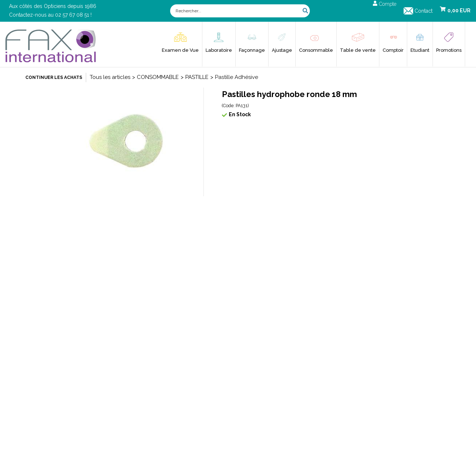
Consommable (316, 50)
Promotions (449, 50)
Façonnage (252, 50)
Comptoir (393, 50)
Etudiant (420, 50)
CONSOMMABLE (158, 77)
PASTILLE (197, 77)
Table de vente (358, 50)
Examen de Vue (180, 50)
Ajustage (282, 50)
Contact (424, 11)
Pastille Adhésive (237, 77)
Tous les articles (110, 77)
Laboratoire (219, 50)
